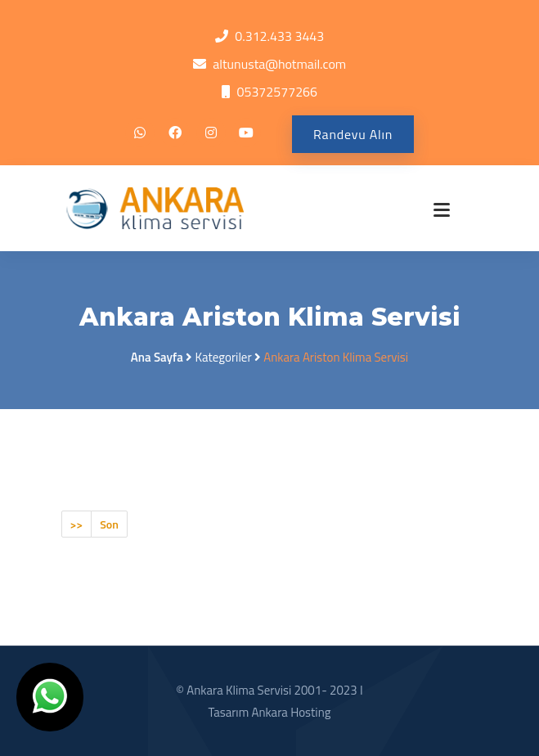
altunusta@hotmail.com (279, 64)
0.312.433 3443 (279, 36)
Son (109, 524)
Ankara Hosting (291, 712)
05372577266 (277, 92)
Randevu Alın (353, 134)
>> (77, 524)
